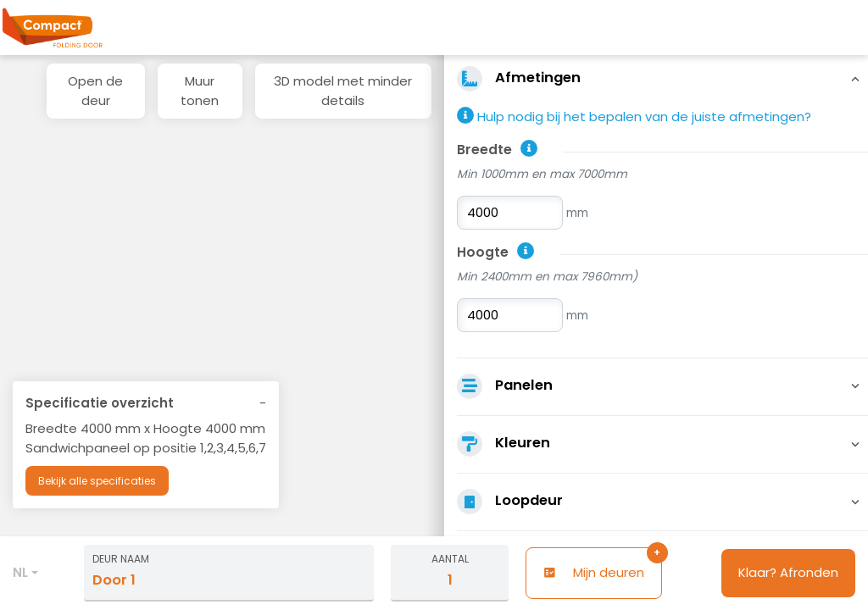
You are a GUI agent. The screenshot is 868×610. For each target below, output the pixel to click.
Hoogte (483, 252)
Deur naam (121, 559)
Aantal (450, 559)
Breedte (484, 150)
